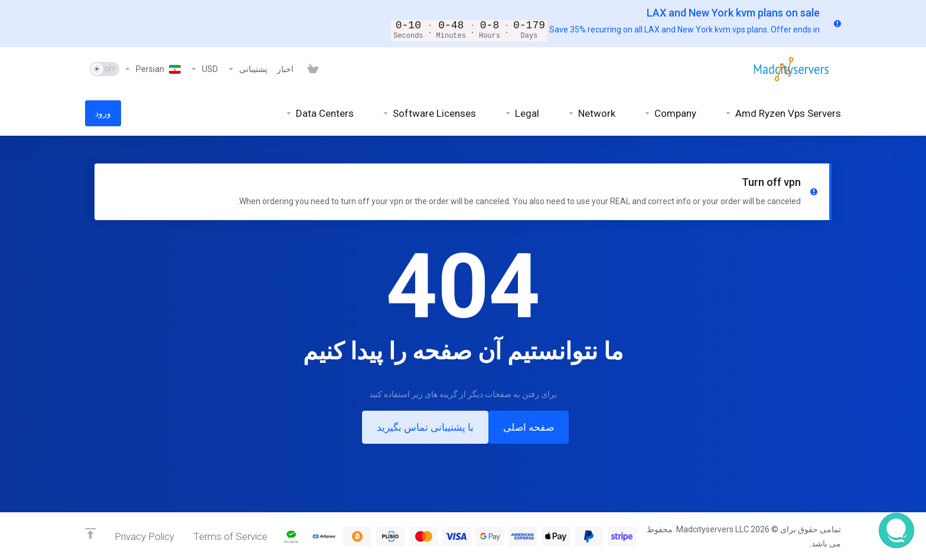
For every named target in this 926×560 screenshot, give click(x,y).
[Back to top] (90, 533)
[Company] (670, 112)
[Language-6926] (152, 68)
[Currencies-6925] (204, 68)
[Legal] (522, 112)
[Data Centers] (319, 112)
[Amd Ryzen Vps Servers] (783, 112)
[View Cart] (311, 68)
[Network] (591, 112)
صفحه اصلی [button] (529, 426)
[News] (285, 68)
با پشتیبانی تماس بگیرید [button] (425, 426)
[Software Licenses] (429, 112)
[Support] (247, 68)
